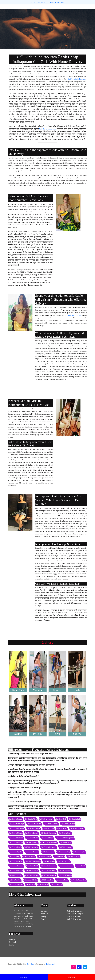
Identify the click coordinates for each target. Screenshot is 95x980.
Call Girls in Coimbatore (49, 847)
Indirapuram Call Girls (31, 880)
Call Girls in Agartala (16, 852)
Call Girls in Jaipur (31, 819)
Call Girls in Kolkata (32, 833)
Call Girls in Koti (15, 857)
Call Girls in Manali (32, 838)
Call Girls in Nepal (62, 880)
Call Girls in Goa (62, 828)
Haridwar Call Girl (15, 880)
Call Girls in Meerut (29, 857)
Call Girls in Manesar (16, 861)
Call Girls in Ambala (66, 847)
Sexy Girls (31, 964)
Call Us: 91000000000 (57, 2)
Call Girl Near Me (57, 885)
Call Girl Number (43, 885)
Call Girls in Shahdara (66, 866)
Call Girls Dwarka (49, 861)
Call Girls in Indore (65, 833)
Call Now (24, 977)
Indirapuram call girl (74, 315)
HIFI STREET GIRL (38, 2)
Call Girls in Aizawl (48, 852)
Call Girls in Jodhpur (47, 880)
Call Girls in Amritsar (16, 871)
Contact (44, 919)
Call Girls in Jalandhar (34, 824)
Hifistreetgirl (51, 964)
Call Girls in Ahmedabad (49, 833)
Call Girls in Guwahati (31, 847)
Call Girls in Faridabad (32, 875)
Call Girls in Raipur (47, 838)
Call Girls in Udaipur (16, 819)
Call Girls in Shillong (63, 852)
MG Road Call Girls (64, 861)
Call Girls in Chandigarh (17, 824)
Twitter (12, 945)
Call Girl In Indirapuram (48, 129)
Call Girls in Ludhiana (68, 824)
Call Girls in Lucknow (46, 819)
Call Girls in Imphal (79, 852)
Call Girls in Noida (74, 919)
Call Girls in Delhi (75, 819)
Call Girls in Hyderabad (17, 828)
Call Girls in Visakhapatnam (65, 838)
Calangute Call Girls (15, 875)
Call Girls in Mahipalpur (33, 861)
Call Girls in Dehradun (16, 838)
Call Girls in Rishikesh (51, 824)
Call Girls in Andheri (32, 871)
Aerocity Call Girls (32, 866)
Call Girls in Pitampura (16, 866)
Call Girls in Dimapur (32, 852)
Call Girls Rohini (59, 857)
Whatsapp (71, 977)
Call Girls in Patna (66, 842)
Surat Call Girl (30, 885)
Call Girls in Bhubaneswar (49, 842)
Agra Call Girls (80, 866)
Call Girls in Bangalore (77, 828)
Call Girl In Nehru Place (78, 880)
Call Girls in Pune (48, 828)
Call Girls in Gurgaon (44, 857)
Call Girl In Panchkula (16, 885)
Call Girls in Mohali (31, 842)
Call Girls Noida (61, 819)
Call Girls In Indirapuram (77, 79)
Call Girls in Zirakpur (16, 842)
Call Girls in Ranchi (15, 847)
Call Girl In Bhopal (65, 871)
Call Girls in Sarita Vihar (49, 866)
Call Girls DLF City (73, 857)
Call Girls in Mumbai (16, 833)
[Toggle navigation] (10, 6)
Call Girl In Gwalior (65, 875)
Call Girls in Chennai (33, 828)
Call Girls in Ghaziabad (49, 875)
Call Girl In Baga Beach (49, 871)
